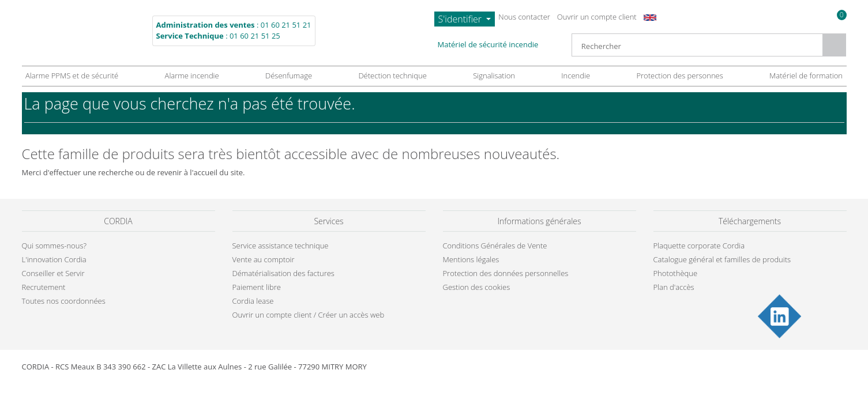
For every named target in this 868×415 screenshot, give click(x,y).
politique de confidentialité (474, 231)
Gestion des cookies (496, 310)
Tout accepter (608, 310)
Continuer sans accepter (596, 101)
